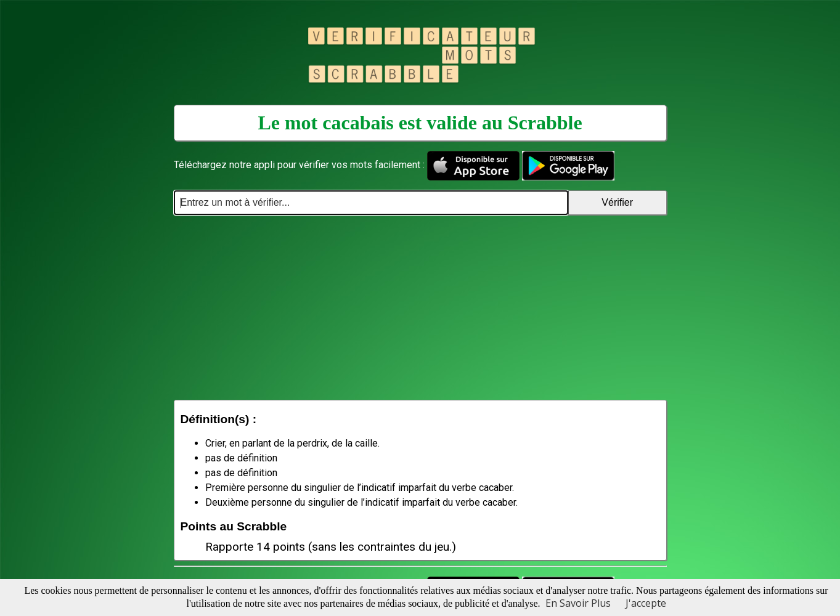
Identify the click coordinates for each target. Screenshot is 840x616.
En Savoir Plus (578, 603)
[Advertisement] (420, 307)
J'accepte (646, 603)
